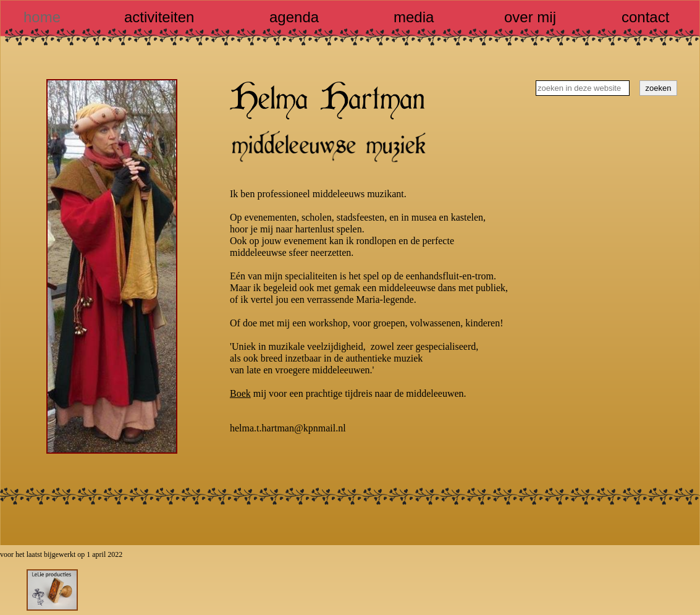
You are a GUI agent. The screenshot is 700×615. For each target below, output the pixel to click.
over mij (530, 17)
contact (645, 17)
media (414, 17)
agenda (294, 17)
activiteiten (159, 17)
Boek (240, 393)
